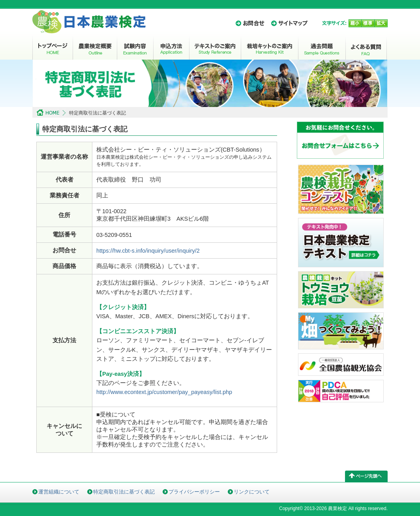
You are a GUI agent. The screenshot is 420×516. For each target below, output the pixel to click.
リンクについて (252, 492)
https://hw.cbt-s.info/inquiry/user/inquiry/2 (148, 251)
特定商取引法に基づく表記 (124, 492)
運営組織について (59, 492)
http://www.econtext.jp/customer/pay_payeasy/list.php (164, 392)
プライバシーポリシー (194, 492)
